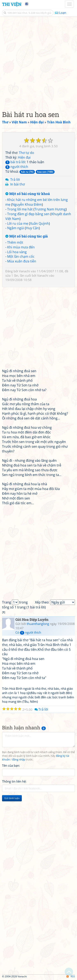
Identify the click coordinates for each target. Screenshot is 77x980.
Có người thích (28, 632)
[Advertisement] (38, 62)
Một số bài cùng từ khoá (28, 194)
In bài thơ (18, 184)
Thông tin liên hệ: (14, 781)
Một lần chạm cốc (21, 256)
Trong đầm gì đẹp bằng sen (28, 214)
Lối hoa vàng (17, 252)
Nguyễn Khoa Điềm (27, 204)
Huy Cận (32, 228)
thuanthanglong (38, 624)
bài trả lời (15, 162)
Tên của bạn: (11, 765)
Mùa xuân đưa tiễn (22, 261)
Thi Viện (12, 4)
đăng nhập (19, 760)
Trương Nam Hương (50, 209)
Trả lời (15, 179)
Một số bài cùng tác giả (27, 236)
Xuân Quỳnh (39, 223)
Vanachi (24, 271)
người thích (17, 167)
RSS (71, 976)
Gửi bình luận (12, 798)
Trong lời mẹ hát (20, 209)
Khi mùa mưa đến (21, 247)
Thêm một (15, 242)
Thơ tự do (26, 153)
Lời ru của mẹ (18, 223)
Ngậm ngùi (16, 228)
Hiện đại (24, 157)
